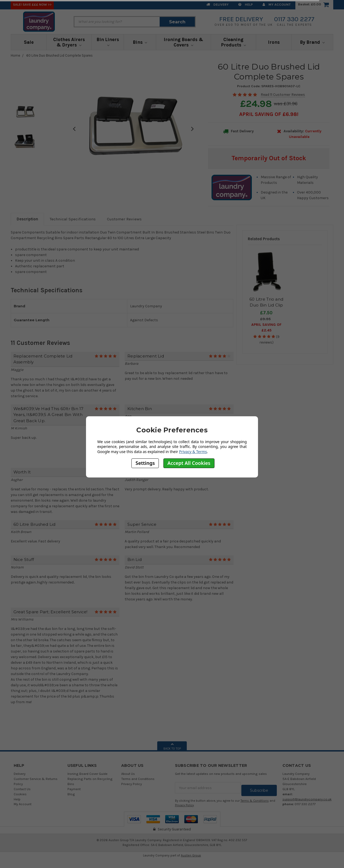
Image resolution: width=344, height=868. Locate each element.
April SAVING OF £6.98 (268, 114)
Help (246, 4)
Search (177, 22)
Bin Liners (108, 42)
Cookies (20, 794)
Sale (29, 42)
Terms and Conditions (138, 779)
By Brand (312, 42)
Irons (274, 42)
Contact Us (22, 789)
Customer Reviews (124, 219)
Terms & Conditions (255, 798)
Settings (145, 463)
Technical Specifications (73, 219)
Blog (71, 794)
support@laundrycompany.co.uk (307, 799)
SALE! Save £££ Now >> (32, 4)
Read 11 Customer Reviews (283, 95)
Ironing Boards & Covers (183, 42)
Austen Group (191, 853)
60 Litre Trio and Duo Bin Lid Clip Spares (266, 305)
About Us (128, 774)
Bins (140, 42)
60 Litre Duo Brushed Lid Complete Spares (60, 55)
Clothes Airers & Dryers (69, 42)
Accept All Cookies (189, 463)
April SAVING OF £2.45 (266, 327)
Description (27, 219)
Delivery (218, 4)
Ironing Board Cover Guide (87, 774)
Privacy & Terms (193, 452)
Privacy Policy (132, 784)
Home (15, 55)
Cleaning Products (233, 42)
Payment (74, 789)
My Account (277, 4)
